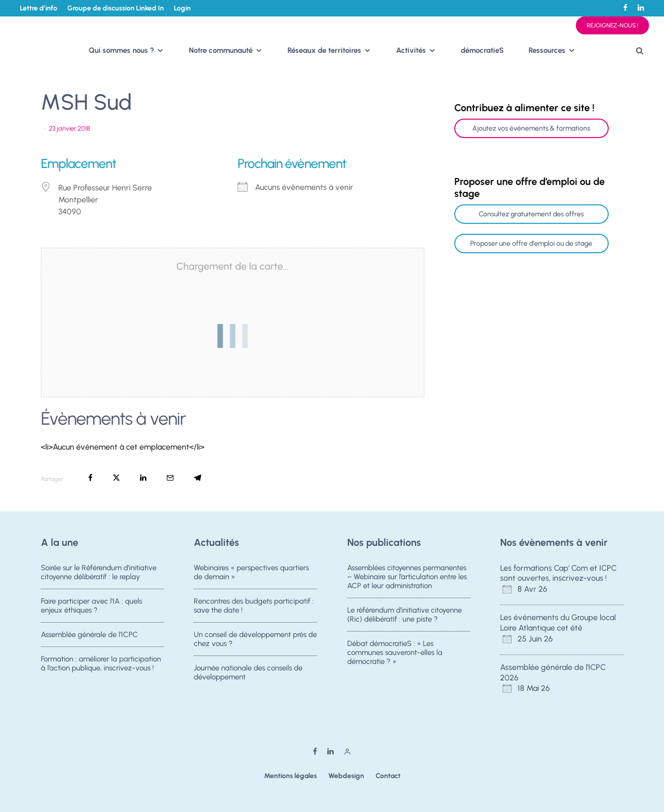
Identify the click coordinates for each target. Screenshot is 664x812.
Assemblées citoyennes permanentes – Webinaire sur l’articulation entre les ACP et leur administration (407, 577)
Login (182, 8)
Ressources (547, 50)
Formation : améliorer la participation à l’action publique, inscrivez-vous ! (101, 667)
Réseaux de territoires (324, 50)
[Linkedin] (641, 8)
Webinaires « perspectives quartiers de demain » (251, 572)
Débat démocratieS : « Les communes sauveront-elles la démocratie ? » (395, 653)
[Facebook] (625, 8)
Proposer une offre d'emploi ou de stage (531, 244)
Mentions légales (290, 776)
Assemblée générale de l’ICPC (89, 636)
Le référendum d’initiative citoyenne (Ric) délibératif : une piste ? (404, 615)
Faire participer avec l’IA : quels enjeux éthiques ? (91, 606)
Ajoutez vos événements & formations (531, 128)
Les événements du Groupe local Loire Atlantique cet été (558, 623)
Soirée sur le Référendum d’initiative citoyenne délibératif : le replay (99, 572)
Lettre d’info (39, 8)
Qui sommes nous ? (121, 50)
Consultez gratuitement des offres (531, 214)
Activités (411, 50)
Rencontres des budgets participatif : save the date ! (254, 606)
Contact (388, 776)
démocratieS (482, 50)
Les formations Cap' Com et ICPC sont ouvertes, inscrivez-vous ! (558, 573)
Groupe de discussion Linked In (116, 8)
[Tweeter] (116, 478)
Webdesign (346, 776)
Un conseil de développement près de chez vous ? (255, 640)
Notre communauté (221, 50)
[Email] (170, 478)
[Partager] (90, 478)
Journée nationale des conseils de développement (248, 676)
